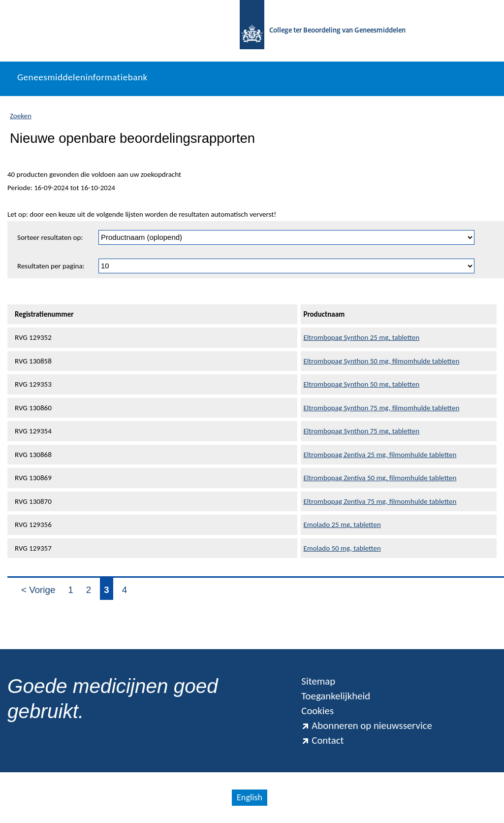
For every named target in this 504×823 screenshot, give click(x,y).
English (250, 797)
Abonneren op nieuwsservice (367, 725)
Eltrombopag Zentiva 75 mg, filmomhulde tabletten (380, 501)
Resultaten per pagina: (51, 266)
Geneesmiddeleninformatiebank (82, 77)
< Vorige (38, 590)
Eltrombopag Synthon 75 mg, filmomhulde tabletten (381, 408)
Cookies (317, 711)
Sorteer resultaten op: (50, 237)
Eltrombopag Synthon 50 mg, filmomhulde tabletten (381, 361)
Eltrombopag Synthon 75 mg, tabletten (361, 431)
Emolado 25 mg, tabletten (342, 525)
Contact (322, 740)
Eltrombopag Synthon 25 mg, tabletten (361, 337)
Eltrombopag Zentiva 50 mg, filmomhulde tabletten (380, 478)
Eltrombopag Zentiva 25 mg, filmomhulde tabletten (380, 455)
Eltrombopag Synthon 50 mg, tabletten (361, 384)
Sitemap (318, 681)
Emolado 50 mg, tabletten (342, 548)
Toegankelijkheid (336, 696)
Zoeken (21, 116)
